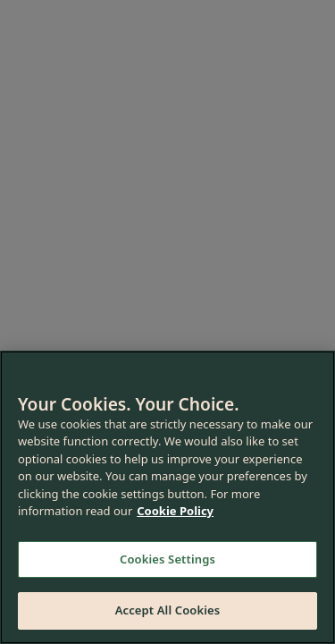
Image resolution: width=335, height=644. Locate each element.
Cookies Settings (167, 559)
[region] (167, 497)
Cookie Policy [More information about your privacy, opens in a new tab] (175, 511)
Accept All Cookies (168, 610)
